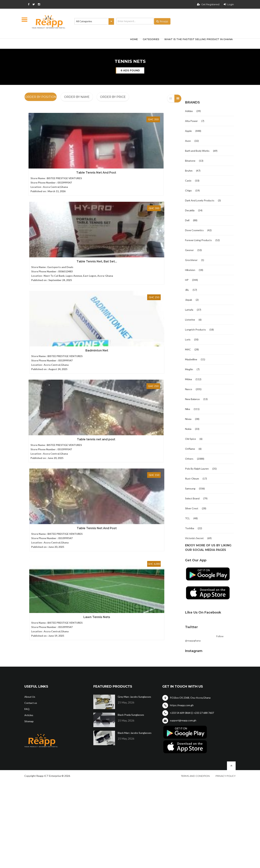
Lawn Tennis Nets (157, 236)
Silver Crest (192, 508)
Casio (188, 181)
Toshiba (190, 528)
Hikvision (190, 270)
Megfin (189, 369)
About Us (30, 697)
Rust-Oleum (192, 479)
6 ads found (130, 70)
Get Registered (208, 4)
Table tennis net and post (49, 236)
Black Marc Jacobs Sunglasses (135, 733)
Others (189, 459)
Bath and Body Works (197, 151)
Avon (188, 141)
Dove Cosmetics (194, 230)
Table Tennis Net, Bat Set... (103, 157)
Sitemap (29, 721)
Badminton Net (157, 157)
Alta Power (191, 121)
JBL (187, 290)
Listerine (190, 320)
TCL (187, 518)
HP (187, 280)
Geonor (189, 250)
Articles (29, 715)
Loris (188, 339)
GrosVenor (191, 260)
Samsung (190, 488)
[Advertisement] (78, 43)
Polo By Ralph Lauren (197, 469)
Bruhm (189, 171)
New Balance (192, 399)
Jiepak (189, 300)
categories (151, 39)
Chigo (188, 190)
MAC (188, 349)
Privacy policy (226, 776)
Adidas (189, 111)
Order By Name (77, 97)
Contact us (31, 703)
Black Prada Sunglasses (131, 715)
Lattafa (189, 310)
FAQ (27, 709)
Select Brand (192, 498)
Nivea (188, 419)
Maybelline (191, 359)
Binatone (190, 161)
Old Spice (190, 439)
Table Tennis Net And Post (49, 157)
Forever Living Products (198, 240)
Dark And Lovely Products (200, 200)
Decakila (190, 210)
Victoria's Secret (194, 538)
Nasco (189, 389)
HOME (134, 39)
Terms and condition (195, 776)
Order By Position (41, 97)
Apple (188, 131)
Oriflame (190, 449)
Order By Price (113, 97)
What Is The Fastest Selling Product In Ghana (199, 39)
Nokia (188, 429)
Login (229, 4)
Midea (188, 379)
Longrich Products (195, 330)
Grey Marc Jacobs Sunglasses (134, 697)
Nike (188, 409)
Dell (187, 220)
